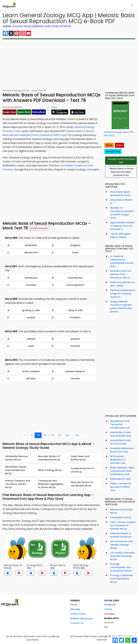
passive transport (75, 371)
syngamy (75, 245)
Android (109, 622)
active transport (31, 371)
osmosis (75, 378)
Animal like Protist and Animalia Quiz (121, 434)
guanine (75, 339)
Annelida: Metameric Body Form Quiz (122, 450)
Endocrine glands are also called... (123, 284)
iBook (109, 145)
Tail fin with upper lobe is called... (121, 235)
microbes (31, 285)
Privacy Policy (78, 614)
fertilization (31, 245)
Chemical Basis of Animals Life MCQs (121, 535)
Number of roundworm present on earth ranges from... (122, 213)
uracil (31, 346)
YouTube (109, 614)
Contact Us (77, 623)
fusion (75, 252)
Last (77, 435)
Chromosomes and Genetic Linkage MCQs (121, 545)
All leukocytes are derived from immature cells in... (121, 274)
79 (45, 435)
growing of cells (31, 310)
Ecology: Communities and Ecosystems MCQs (121, 567)
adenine (31, 339)
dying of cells (75, 310)
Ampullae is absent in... (121, 202)
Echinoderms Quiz (120, 479)
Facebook (110, 605)
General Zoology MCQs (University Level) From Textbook (37, 26)
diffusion (31, 378)
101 (53, 435)
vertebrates (31, 278)
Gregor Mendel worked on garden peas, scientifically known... (121, 307)
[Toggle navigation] (132, 5)
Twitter (108, 609)
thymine (75, 346)
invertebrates (75, 278)
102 (60, 435)
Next (68, 435)
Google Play (113, 151)
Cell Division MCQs (121, 517)
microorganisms (75, 285)
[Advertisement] (69, 64)
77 (31, 435)
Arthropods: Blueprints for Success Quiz (118, 460)
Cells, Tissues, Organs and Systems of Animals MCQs (123, 525)
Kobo (119, 145)
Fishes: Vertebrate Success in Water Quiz (121, 487)
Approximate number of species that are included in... (123, 226)
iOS (106, 627)
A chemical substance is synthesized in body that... (122, 261)
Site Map (75, 609)
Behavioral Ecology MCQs (121, 511)
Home (74, 605)
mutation (75, 317)
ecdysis (31, 317)
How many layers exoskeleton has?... (121, 194)
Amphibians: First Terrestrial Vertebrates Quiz (120, 424)
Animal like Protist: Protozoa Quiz (121, 442)
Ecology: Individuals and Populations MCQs (122, 579)
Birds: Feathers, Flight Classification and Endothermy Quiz (122, 471)
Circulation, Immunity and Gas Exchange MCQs (122, 556)
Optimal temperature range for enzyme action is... (123, 294)
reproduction (31, 252)
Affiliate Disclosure (81, 619)
